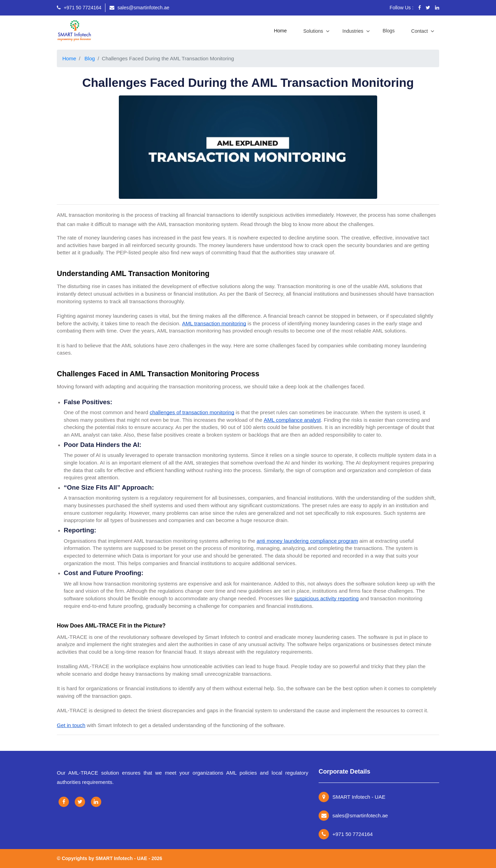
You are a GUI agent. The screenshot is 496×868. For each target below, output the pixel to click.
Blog (90, 58)
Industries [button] (354, 31)
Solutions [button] (314, 31)
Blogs (389, 31)
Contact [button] (420, 31)
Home (282, 30)
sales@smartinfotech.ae (139, 8)
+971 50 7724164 (79, 8)
